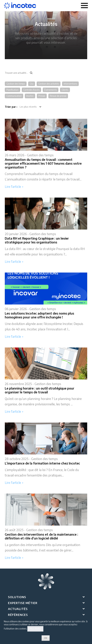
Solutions (17, 597)
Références (18, 615)
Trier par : (11, 107)
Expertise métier (23, 603)
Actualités (18, 609)
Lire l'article (14, 186)
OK (46, 638)
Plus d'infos (35, 629)
